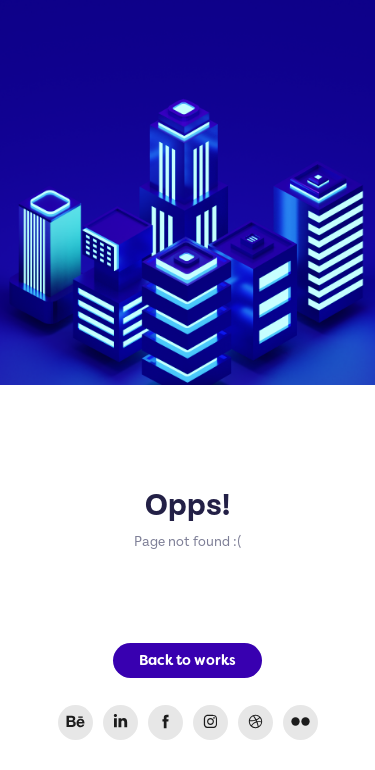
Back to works (187, 660)
